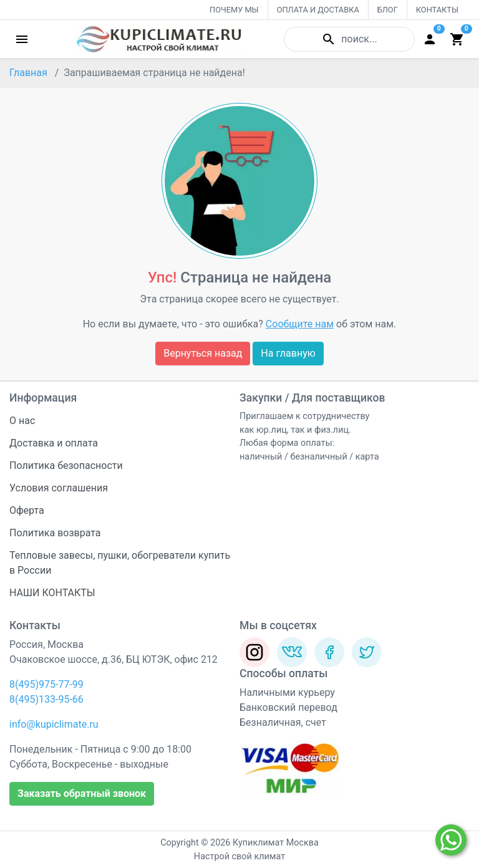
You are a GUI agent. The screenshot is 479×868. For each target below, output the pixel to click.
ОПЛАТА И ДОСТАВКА (318, 10)
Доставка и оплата (54, 443)
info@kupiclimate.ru (54, 724)
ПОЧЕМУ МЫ (234, 10)
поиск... (349, 39)
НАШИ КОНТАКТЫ (52, 593)
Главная (28, 73)
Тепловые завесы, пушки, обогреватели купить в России (120, 563)
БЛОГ (388, 10)
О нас (22, 421)
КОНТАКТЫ (437, 10)
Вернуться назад (203, 353)
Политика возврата (55, 533)
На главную (288, 353)
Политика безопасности (66, 465)
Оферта (27, 510)
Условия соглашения (59, 488)
